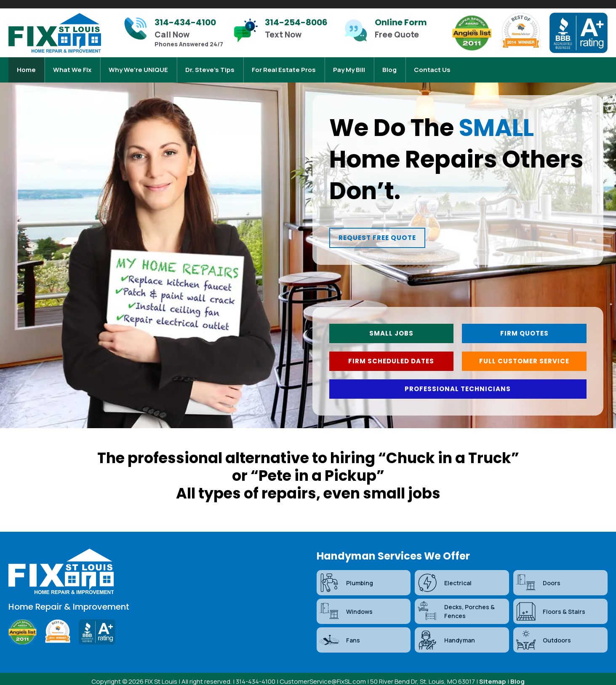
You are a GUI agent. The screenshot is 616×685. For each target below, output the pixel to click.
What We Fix (72, 65)
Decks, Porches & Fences (456, 605)
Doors (538, 577)
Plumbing (346, 577)
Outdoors (543, 634)
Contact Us (432, 65)
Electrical (444, 577)
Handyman (446, 634)
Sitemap (493, 676)
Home (26, 65)
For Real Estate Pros (284, 65)
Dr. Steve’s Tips (210, 65)
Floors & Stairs (550, 605)
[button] (384, 231)
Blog (389, 65)
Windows (346, 605)
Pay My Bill (349, 65)
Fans (339, 634)
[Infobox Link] (174, 33)
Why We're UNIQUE (138, 65)
